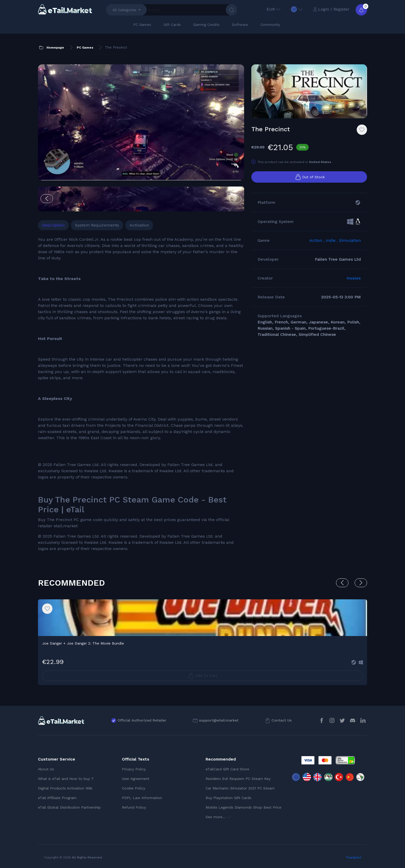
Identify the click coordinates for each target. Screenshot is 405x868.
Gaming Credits (206, 25)
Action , (318, 240)
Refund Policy (134, 807)
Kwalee (354, 278)
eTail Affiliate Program (57, 798)
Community (270, 25)
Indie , (332, 240)
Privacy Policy (134, 769)
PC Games (142, 25)
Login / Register (331, 9)
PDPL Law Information (142, 798)
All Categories (124, 10)
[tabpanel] (141, 394)
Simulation (350, 240)
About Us (46, 769)
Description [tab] (53, 225)
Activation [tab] (139, 225)
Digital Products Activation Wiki (65, 788)
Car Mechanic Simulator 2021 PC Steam (240, 788)
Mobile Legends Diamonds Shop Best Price (243, 807)
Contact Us (282, 720)
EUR (274, 9)
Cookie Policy (134, 788)
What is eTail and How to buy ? (66, 779)
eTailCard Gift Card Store (227, 769)
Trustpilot (354, 857)
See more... (219, 817)
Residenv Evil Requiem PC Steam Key (238, 779)
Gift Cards (172, 25)
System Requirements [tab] (97, 225)
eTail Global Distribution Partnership (69, 807)
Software (240, 25)
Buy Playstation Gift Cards (228, 798)
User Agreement (136, 779)
